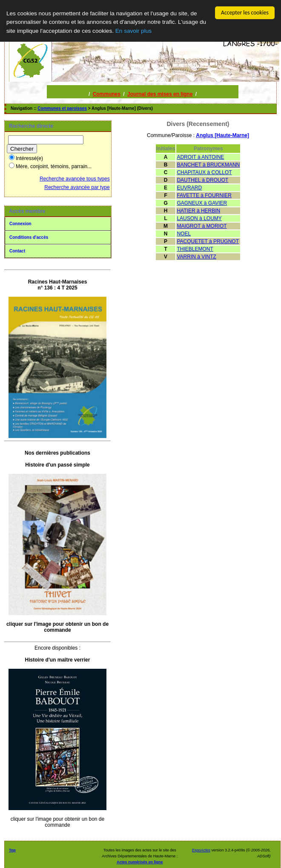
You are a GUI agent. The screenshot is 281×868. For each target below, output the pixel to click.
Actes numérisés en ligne (140, 862)
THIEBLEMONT (195, 249)
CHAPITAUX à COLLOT (204, 172)
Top (12, 850)
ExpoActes (201, 850)
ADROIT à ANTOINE (200, 157)
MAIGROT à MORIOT (202, 226)
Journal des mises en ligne (160, 94)
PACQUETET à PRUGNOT (208, 241)
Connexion (20, 224)
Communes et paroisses (62, 108)
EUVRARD (189, 188)
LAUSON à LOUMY (199, 218)
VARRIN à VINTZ (196, 257)
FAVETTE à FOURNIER (204, 195)
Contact (17, 251)
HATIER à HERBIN (198, 211)
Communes (107, 94)
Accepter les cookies (245, 13)
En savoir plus (133, 30)
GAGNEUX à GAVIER (202, 203)
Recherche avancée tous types (75, 179)
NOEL (184, 234)
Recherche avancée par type (77, 187)
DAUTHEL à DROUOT (202, 180)
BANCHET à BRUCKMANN (208, 165)
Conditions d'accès (29, 237)
